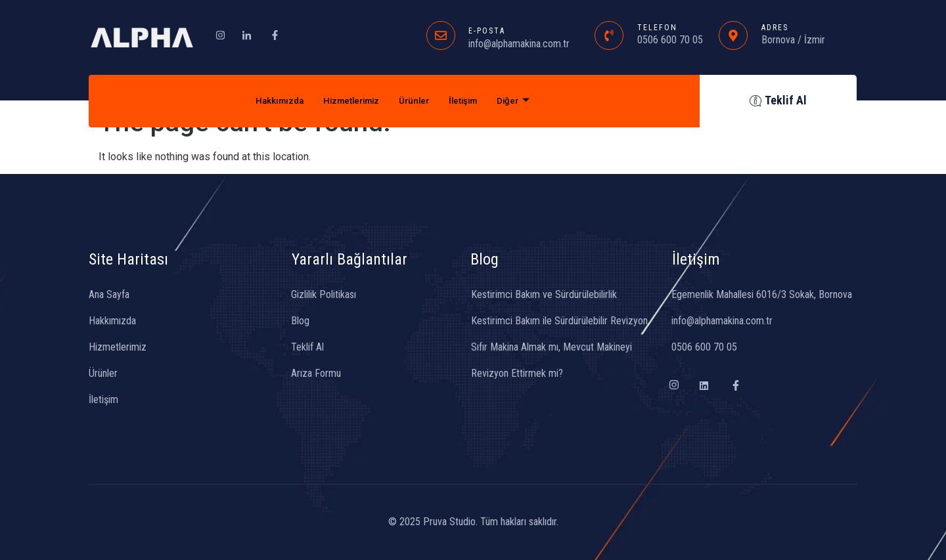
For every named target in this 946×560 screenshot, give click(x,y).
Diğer (525, 101)
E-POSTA (487, 31)
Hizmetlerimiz (348, 101)
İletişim (471, 101)
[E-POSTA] (441, 35)
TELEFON (657, 28)
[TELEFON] (609, 35)
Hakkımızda (268, 101)
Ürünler (417, 101)
